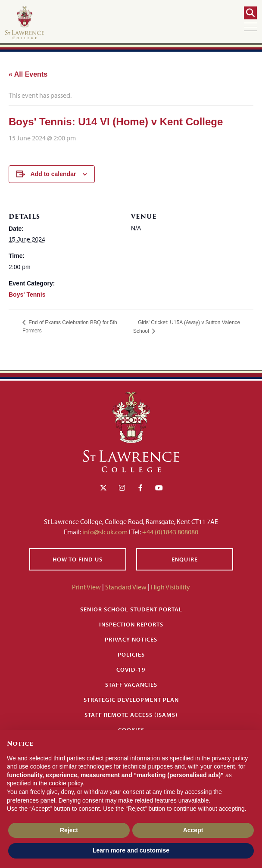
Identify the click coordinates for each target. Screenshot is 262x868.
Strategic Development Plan (131, 700)
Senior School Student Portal (131, 609)
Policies (131, 654)
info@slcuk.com (105, 532)
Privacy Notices (131, 639)
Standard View (126, 587)
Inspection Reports (131, 624)
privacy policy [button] (230, 758)
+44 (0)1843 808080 (170, 532)
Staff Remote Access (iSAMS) (131, 715)
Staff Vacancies (131, 685)
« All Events (28, 74)
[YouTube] (159, 488)
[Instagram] (122, 488)
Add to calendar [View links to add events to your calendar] (53, 174)
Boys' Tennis (27, 294)
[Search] (250, 13)
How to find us (78, 559)
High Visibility (170, 587)
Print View (86, 587)
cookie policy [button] (66, 783)
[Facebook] (140, 488)
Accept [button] (193, 830)
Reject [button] (69, 830)
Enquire (185, 559)
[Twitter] (103, 488)
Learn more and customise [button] (131, 850)
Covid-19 (131, 670)
